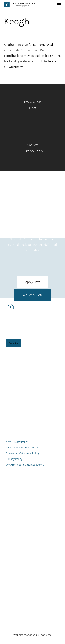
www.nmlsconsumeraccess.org (25, 465)
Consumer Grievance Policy (23, 453)
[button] (33, 282)
